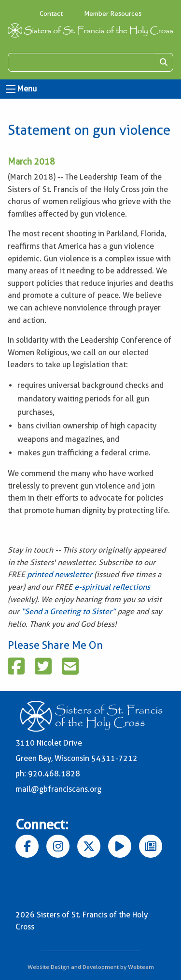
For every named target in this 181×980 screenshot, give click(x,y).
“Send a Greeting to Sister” (68, 612)
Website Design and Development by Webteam (91, 967)
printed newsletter (61, 574)
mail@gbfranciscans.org (58, 789)
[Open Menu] (11, 89)
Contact (51, 13)
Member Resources (113, 13)
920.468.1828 (54, 774)
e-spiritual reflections (112, 587)
